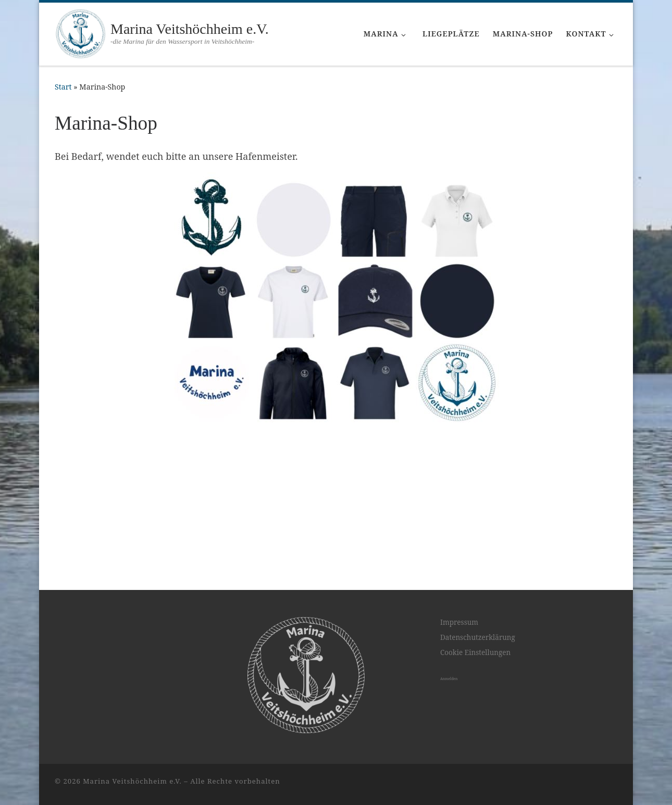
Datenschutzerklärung (478, 663)
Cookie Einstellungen (475, 678)
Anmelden (449, 705)
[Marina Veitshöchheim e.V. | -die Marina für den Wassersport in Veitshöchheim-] (81, 33)
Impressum (459, 648)
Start (63, 87)
